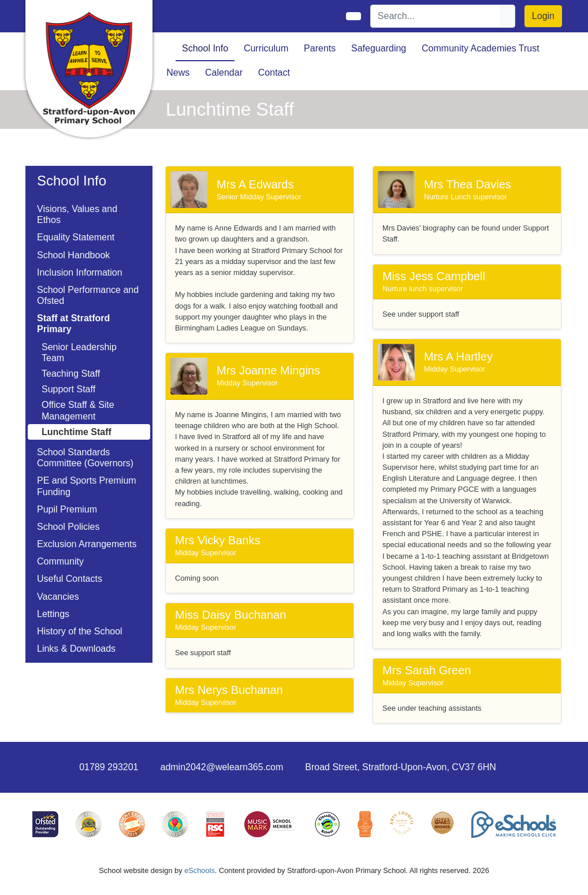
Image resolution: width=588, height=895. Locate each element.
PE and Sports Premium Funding (87, 486)
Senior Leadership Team (79, 352)
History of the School (80, 631)
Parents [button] (320, 48)
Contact (274, 73)
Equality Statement (76, 237)
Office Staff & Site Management (78, 410)
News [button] (178, 73)
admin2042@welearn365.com (222, 767)
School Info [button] (205, 48)
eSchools (200, 870)
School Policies (68, 527)
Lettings (53, 614)
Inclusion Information (80, 272)
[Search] (436, 16)
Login (543, 16)
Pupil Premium (67, 509)
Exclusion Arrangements (87, 544)
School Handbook (73, 255)
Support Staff (68, 389)
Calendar (224, 73)
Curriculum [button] (266, 48)
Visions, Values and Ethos (77, 214)
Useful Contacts (70, 579)
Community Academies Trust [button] (481, 48)
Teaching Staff (71, 374)
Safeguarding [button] (379, 48)
